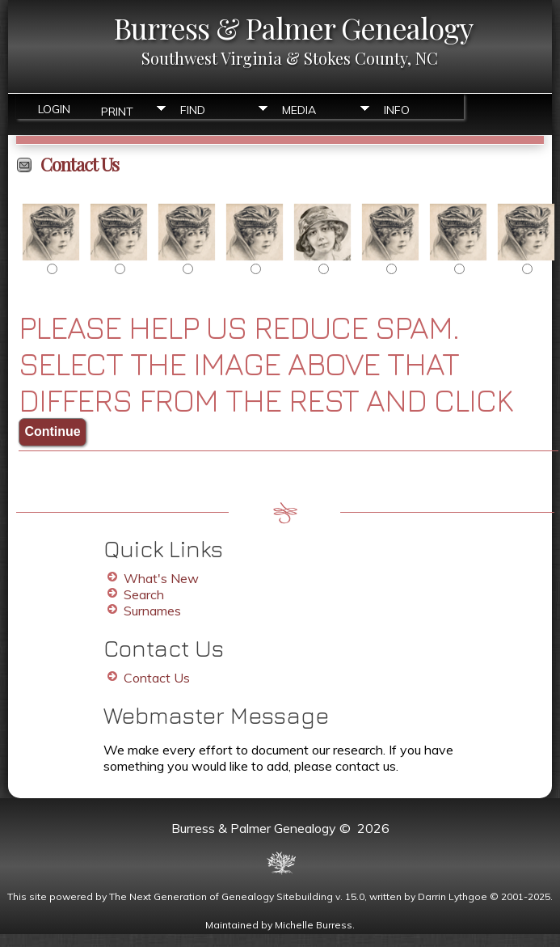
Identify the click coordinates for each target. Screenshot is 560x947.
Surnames (152, 611)
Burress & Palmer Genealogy (293, 27)
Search (144, 594)
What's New (161, 578)
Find (193, 110)
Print (117, 110)
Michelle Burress (314, 925)
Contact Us (157, 678)
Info (397, 110)
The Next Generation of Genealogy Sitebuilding (221, 896)
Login (54, 109)
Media (299, 110)
